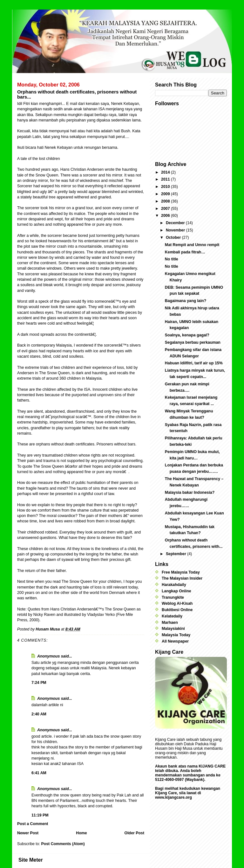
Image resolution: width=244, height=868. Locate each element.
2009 (166, 194)
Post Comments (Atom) (63, 844)
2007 (166, 209)
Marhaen (170, 623)
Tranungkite (173, 597)
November (176, 230)
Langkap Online (176, 591)
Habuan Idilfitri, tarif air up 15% (194, 363)
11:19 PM (40, 815)
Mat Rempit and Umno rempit (192, 245)
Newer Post (28, 833)
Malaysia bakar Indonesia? (190, 493)
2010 (166, 187)
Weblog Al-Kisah (177, 603)
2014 (166, 172)
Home (81, 833)
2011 (166, 179)
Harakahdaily (174, 585)
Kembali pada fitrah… (185, 252)
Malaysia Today (176, 635)
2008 (166, 201)
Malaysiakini (173, 629)
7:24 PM (39, 683)
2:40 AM (39, 714)
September (176, 554)
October (174, 238)
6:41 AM (39, 773)
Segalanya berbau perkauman (193, 342)
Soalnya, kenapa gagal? (187, 335)
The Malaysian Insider (182, 578)
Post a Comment (33, 824)
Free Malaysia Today (181, 572)
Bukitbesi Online (177, 610)
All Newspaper (175, 641)
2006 (166, 216)
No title (172, 259)
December (176, 223)
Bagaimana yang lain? (186, 301)
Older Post (134, 833)
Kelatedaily (172, 616)
